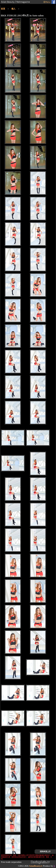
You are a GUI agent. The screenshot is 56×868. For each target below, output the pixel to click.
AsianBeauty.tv (36, 866)
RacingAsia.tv (40, 862)
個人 (13, 9)
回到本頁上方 (45, 851)
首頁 (3, 9)
